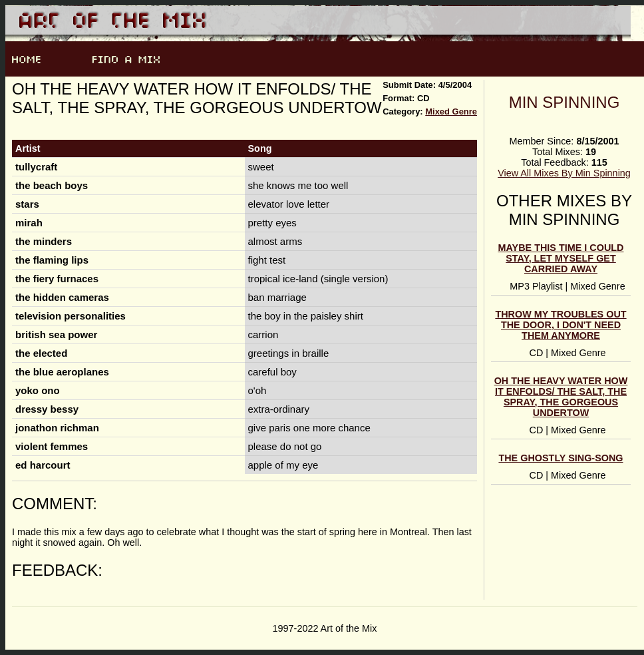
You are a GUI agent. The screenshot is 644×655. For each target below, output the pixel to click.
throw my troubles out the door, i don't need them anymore (561, 325)
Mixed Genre (451, 111)
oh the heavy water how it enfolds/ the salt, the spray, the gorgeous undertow (561, 397)
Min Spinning (564, 102)
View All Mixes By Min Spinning (564, 173)
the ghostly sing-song (561, 458)
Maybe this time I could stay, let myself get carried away (561, 258)
